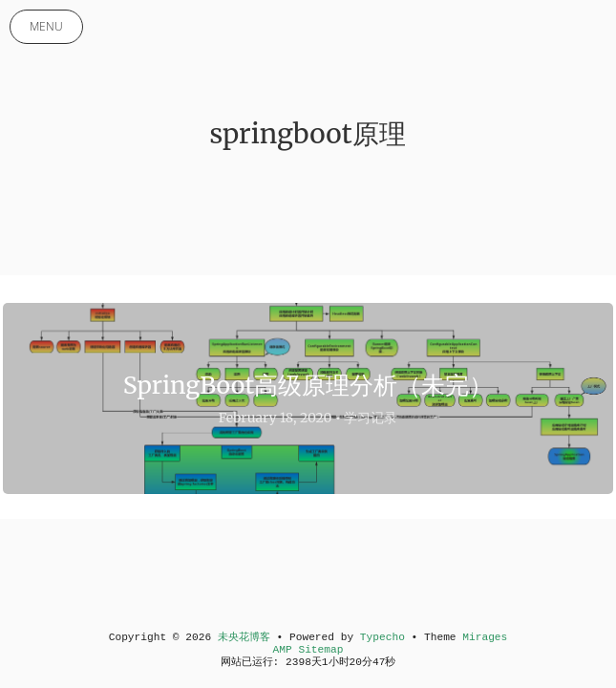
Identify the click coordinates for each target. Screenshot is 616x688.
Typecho (382, 637)
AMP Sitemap (308, 650)
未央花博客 (244, 637)
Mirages (485, 637)
